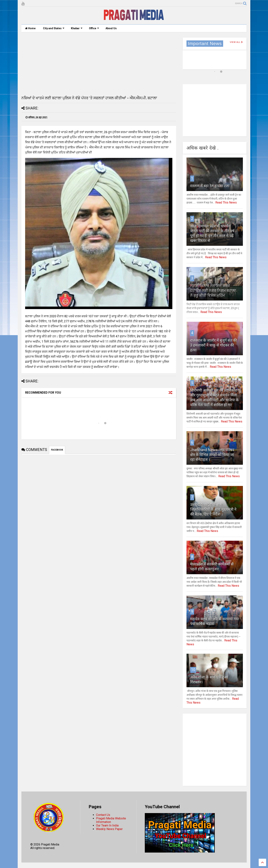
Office (94, 28)
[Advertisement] (99, 64)
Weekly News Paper (109, 829)
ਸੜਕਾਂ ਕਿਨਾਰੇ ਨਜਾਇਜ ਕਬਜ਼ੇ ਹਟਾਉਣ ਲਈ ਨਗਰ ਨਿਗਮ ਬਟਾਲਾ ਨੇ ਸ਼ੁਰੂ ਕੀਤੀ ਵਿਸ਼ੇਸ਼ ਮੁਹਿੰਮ (213, 290)
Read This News (226, 202)
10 (193, 670)
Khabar (77, 28)
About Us (111, 28)
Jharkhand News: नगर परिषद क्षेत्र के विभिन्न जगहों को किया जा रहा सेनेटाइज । (212, 455)
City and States (54, 28)
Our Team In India (107, 825)
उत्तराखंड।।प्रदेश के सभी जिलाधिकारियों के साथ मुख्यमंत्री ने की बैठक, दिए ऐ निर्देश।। (213, 509)
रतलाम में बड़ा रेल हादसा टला (210, 186)
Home (30, 28)
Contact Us (103, 815)
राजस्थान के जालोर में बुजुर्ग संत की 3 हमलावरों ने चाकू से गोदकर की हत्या (214, 345)
